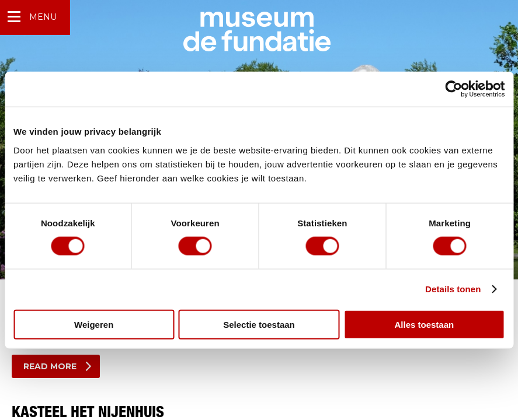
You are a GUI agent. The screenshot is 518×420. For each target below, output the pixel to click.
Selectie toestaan (259, 324)
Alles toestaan (424, 324)
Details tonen (453, 289)
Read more (50, 366)
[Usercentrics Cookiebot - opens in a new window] (453, 89)
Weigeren (94, 324)
